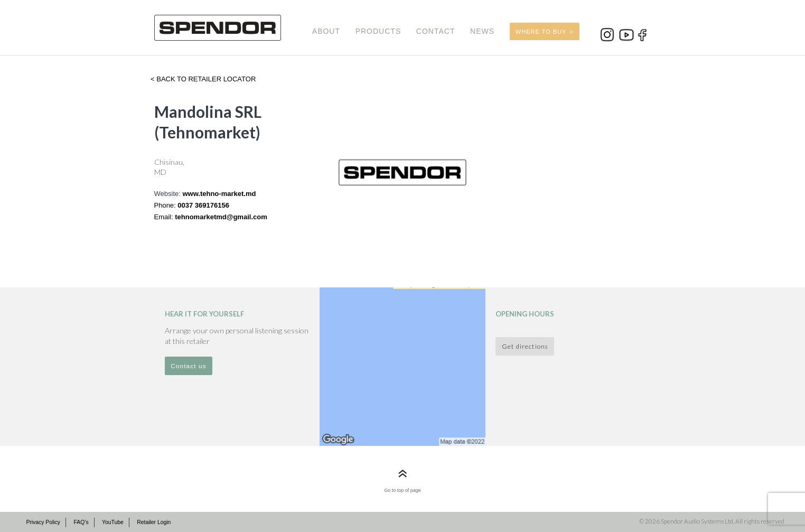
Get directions (525, 346)
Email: (165, 217)
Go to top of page (402, 490)
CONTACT (436, 31)
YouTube (113, 522)
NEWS (482, 31)
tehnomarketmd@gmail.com (221, 217)
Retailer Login (154, 522)
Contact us (189, 366)
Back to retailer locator (205, 79)
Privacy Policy (43, 522)
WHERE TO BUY (541, 32)
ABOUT (326, 31)
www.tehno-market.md (219, 194)
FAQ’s (81, 522)
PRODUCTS (378, 31)
